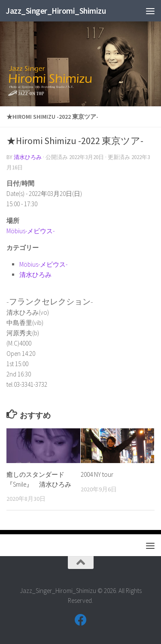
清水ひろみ (28, 157)
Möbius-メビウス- (30, 231)
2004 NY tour (97, 474)
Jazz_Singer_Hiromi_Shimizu (56, 11)
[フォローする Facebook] (81, 620)
